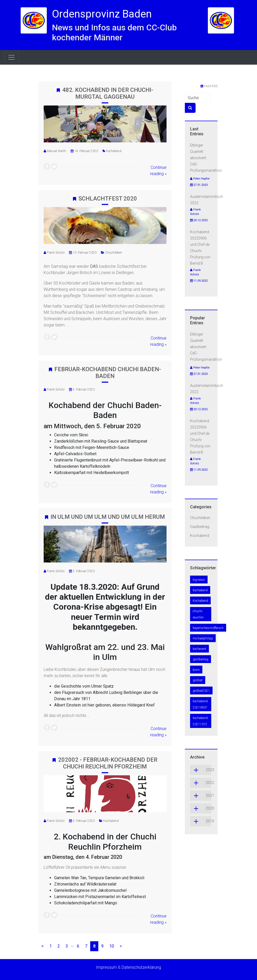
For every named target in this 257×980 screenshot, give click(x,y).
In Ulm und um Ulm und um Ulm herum (108, 517)
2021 (201, 796)
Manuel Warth (56, 151)
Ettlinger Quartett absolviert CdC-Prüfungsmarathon (206, 158)
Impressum (106, 967)
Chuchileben (114, 253)
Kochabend (114, 151)
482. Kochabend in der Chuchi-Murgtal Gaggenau (108, 93)
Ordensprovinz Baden (102, 14)
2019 (201, 821)
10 (112, 946)
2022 (201, 783)
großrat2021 (201, 691)
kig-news (199, 580)
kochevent (199, 649)
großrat (198, 680)
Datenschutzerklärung (141, 967)
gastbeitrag (201, 659)
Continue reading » (158, 171)
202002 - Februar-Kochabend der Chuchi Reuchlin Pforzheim (108, 763)
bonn (196, 670)
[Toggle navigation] (12, 57)
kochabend (200, 590)
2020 (201, 808)
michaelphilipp (203, 638)
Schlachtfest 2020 (108, 199)
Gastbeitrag (200, 527)
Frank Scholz (56, 253)
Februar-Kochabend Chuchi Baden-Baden (108, 373)
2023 (201, 770)
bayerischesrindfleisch (208, 628)
